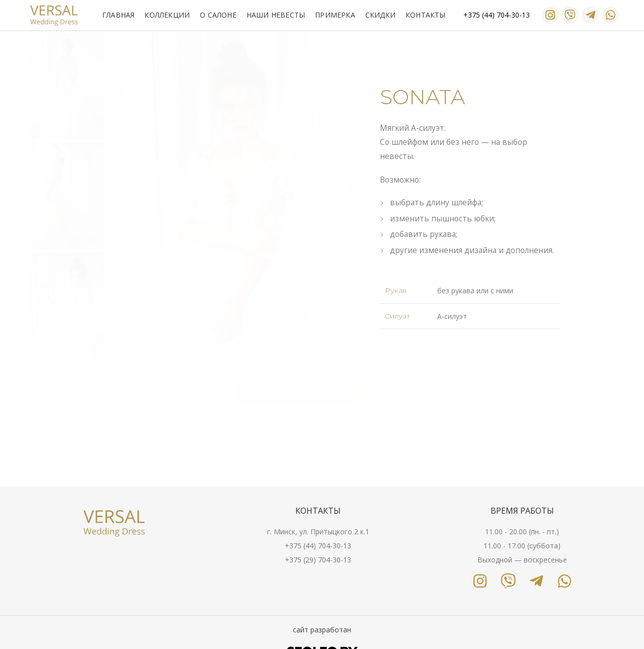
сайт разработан (322, 630)
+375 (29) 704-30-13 (318, 560)
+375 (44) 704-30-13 (318, 546)
